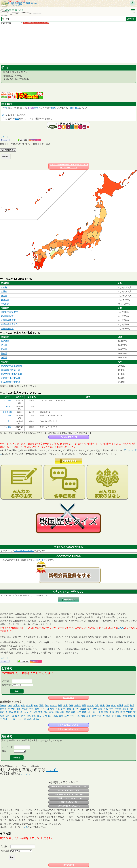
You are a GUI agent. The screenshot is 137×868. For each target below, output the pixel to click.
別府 (19, 709)
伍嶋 (112, 712)
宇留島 (90, 705)
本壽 (101, 712)
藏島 (56, 716)
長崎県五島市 (7, 329)
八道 (78, 716)
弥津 (23, 716)
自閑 (45, 716)
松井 (23, 705)
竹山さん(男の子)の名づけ (69, 725)
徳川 (6, 108)
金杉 (106, 709)
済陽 (117, 712)
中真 (34, 716)
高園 (16, 712)
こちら (121, 628)
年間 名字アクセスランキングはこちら (69, 794)
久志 (50, 716)
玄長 (32, 709)
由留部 (53, 705)
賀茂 (53, 108)
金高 (58, 709)
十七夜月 (13, 719)
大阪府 (4, 291)
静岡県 (4, 296)
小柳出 (125, 709)
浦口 (2, 712)
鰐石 (127, 705)
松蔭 (73, 712)
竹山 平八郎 (7, 412)
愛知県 (31, 108)
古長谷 (77, 705)
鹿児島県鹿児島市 (9, 324)
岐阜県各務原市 (8, 320)
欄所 (132, 709)
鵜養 (84, 712)
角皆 (83, 716)
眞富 (108, 716)
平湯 (102, 705)
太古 (65, 705)
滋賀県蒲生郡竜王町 (10, 370)
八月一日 (45, 709)
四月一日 (10, 716)
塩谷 (57, 712)
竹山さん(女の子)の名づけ (69, 729)
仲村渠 (29, 705)
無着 (132, 705)
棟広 (35, 712)
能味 (90, 712)
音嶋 (61, 716)
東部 (36, 108)
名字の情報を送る (8, 150)
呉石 (38, 719)
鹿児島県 (5, 300)
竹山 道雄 (7, 415)
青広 (89, 709)
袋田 (119, 716)
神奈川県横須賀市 (9, 312)
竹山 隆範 (7, 400)
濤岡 (41, 705)
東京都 (4, 287)
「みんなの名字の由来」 (24, 551)
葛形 (40, 712)
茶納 (71, 705)
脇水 (94, 716)
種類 (4, 751)
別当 (77, 108)
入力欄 (5, 681)
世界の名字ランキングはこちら (69, 806)
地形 (17, 119)
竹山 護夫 (7, 421)
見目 (13, 709)
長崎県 (4, 354)
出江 (29, 712)
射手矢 (3, 709)
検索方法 (6, 685)
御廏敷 (3, 705)
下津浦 (16, 705)
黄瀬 (125, 716)
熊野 (72, 108)
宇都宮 (118, 709)
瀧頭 (69, 709)
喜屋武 (120, 705)
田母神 (83, 709)
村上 (95, 712)
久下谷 (75, 709)
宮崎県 (4, 349)
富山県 (4, 345)
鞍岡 (60, 705)
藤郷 (68, 712)
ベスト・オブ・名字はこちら (69, 791)
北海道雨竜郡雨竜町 (10, 382)
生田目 (25, 709)
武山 (4, 115)
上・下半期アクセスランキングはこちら (69, 798)
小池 (28, 716)
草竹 (37, 709)
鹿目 (88, 716)
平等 (84, 705)
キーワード (7, 747)
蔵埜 (95, 709)
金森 (130, 716)
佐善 (113, 705)
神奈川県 (5, 304)
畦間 (62, 712)
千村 (72, 716)
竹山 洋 (7, 406)
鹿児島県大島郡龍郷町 (11, 366)
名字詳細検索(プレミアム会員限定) (36, 23)
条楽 (47, 705)
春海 (51, 712)
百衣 (108, 705)
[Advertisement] (68, 43)
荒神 (111, 709)
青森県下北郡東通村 (10, 378)
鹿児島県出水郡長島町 (11, 374)
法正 (79, 712)
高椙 (29, 719)
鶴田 (5, 719)
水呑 (63, 709)
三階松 (129, 712)
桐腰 (99, 716)
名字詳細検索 (69, 698)
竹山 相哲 (7, 427)
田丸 (46, 712)
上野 (24, 719)
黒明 (106, 712)
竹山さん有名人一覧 (69, 437)
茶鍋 (10, 705)
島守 (52, 709)
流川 (17, 716)
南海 (100, 709)
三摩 (67, 716)
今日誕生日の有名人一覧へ (69, 802)
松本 (36, 705)
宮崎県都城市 (7, 316)
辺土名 (23, 712)
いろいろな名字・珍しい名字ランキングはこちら (69, 787)
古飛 (114, 716)
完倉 (11, 712)
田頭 (123, 712)
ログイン (40, 560)
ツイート (4, 137)
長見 (39, 716)
